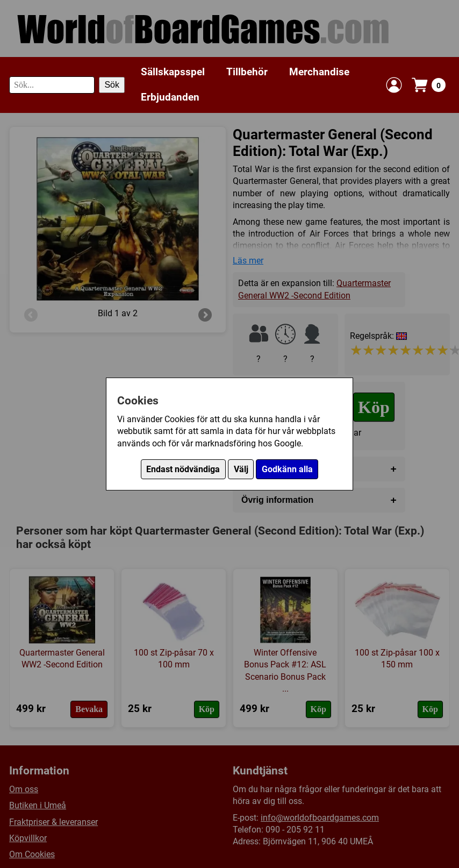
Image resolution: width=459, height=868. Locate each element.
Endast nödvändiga (183, 469)
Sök (112, 85)
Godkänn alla (287, 469)
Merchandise (319, 72)
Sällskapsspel (173, 72)
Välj (241, 469)
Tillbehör (247, 72)
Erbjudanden (170, 97)
